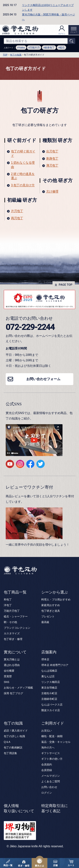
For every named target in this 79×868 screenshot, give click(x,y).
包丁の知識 (16, 55)
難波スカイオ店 (51, 710)
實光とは (39, 863)
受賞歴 (8, 676)
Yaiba (22, 48)
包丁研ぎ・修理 (13, 639)
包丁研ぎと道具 (51, 611)
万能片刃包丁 (12, 611)
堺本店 (45, 659)
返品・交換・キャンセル (56, 742)
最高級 (45, 622)
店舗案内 (49, 652)
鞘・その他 (10, 622)
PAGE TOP (66, 285)
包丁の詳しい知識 (14, 736)
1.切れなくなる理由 (23, 165)
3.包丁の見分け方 (23, 185)
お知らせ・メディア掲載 (18, 688)
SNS (7, 682)
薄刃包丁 (52, 165)
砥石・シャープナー (16, 616)
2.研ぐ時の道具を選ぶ (23, 176)
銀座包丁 (50, 48)
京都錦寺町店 (49, 699)
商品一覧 (8, 863)
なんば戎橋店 (49, 671)
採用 (6, 693)
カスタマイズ (12, 633)
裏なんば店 (48, 676)
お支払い (47, 731)
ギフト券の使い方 (52, 759)
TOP (5, 55)
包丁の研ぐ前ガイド (23, 153)
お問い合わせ (49, 787)
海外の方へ (48, 747)
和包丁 (8, 600)
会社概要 (9, 671)
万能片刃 (35, 48)
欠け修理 (52, 191)
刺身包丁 (52, 158)
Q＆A (7, 742)
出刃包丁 (52, 151)
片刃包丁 (17, 211)
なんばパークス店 (52, 705)
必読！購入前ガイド (16, 731)
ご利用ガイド (53, 723)
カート (71, 863)
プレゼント (48, 616)
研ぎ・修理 (24, 863)
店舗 (55, 863)
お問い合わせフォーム (43, 379)
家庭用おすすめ (51, 605)
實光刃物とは (12, 659)
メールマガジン (51, 776)
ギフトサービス (51, 753)
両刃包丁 (17, 218)
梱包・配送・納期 (52, 736)
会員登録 (47, 770)
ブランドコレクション (17, 628)
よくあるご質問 (51, 781)
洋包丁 (8, 605)
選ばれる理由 (12, 665)
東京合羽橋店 (49, 688)
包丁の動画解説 (13, 747)
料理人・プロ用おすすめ (56, 600)
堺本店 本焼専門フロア (55, 665)
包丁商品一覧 (15, 592)
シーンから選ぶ (55, 592)
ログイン (62, 30)
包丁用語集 (10, 753)
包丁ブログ (16, 693)
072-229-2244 (30, 327)
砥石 (62, 48)
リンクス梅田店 (51, 682)
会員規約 (47, 764)
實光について (15, 652)
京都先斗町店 (49, 693)
